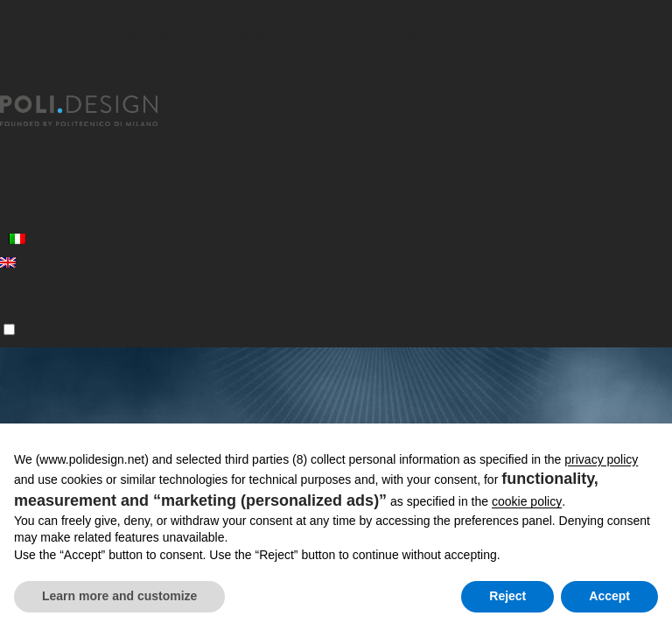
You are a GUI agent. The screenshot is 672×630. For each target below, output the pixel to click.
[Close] (10, 85)
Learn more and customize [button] (119, 596)
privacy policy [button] (601, 459)
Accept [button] (609, 596)
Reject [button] (507, 596)
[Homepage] (94, 111)
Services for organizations (90, 191)
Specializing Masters (72, 144)
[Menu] (9, 329)
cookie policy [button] (527, 501)
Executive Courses (65, 168)
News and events (60, 215)
